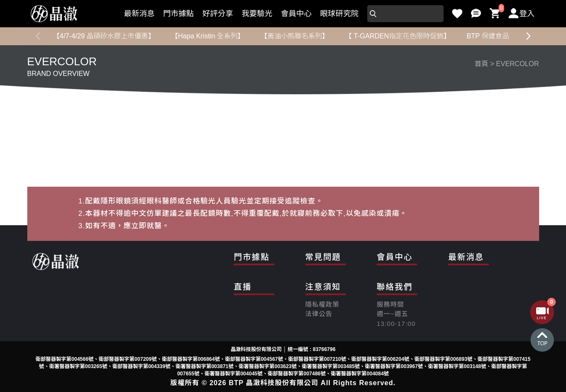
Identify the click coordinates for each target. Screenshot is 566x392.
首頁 (482, 64)
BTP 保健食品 (487, 36)
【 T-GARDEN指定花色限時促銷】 (397, 36)
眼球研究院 (340, 14)
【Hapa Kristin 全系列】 (208, 36)
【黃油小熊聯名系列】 (294, 36)
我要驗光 (257, 14)
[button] (528, 36)
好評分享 (218, 14)
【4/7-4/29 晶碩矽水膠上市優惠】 (104, 36)
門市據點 (179, 14)
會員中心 (296, 14)
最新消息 (139, 14)
